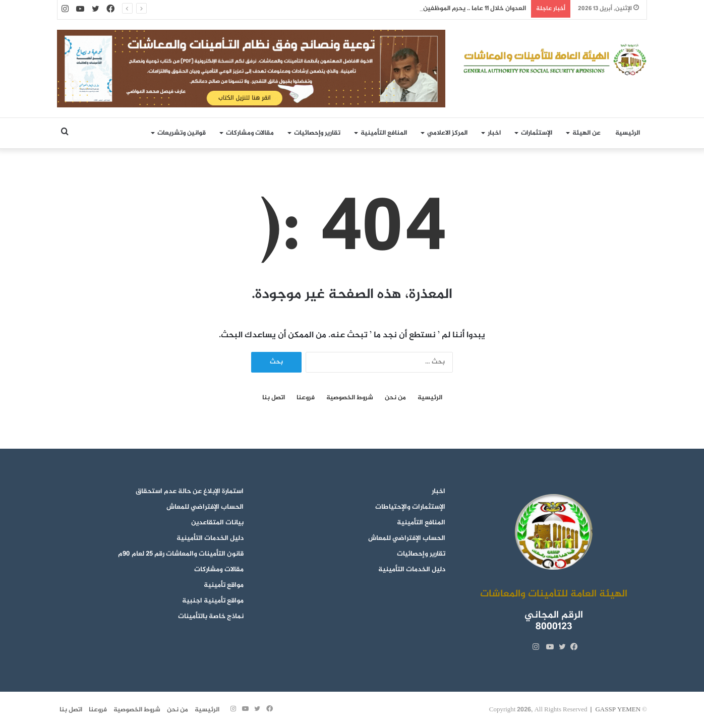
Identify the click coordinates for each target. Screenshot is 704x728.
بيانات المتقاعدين (217, 523)
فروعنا (306, 398)
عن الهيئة (586, 133)
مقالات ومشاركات (250, 133)
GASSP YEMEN (618, 710)
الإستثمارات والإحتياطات (410, 507)
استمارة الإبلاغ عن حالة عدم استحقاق (190, 492)
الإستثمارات (537, 133)
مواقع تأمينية (224, 585)
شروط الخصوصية (350, 398)
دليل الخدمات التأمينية (412, 570)
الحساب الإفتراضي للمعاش (407, 538)
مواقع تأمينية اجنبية (213, 601)
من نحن (395, 398)
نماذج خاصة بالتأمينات (211, 617)
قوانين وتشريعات (182, 133)
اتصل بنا (274, 398)
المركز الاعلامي (447, 133)
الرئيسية (628, 133)
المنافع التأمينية (384, 133)
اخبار (494, 133)
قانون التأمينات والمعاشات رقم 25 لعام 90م (181, 554)
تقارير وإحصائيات (317, 133)
